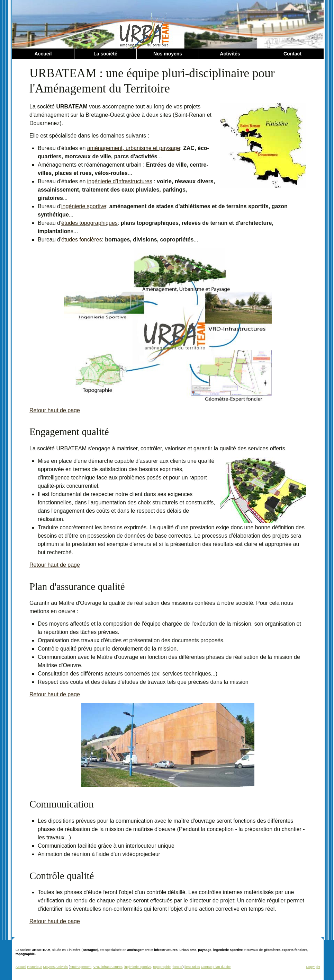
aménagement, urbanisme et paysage (134, 148)
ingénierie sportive (84, 206)
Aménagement (81, 967)
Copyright (313, 967)
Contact (292, 54)
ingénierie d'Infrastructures (120, 181)
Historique (35, 967)
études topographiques (89, 223)
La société (105, 54)
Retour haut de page (55, 410)
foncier (177, 967)
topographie (162, 967)
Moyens (49, 967)
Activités (230, 54)
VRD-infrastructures (108, 967)
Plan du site (222, 967)
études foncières (82, 240)
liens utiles (192, 967)
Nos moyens (168, 54)
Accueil (43, 54)
